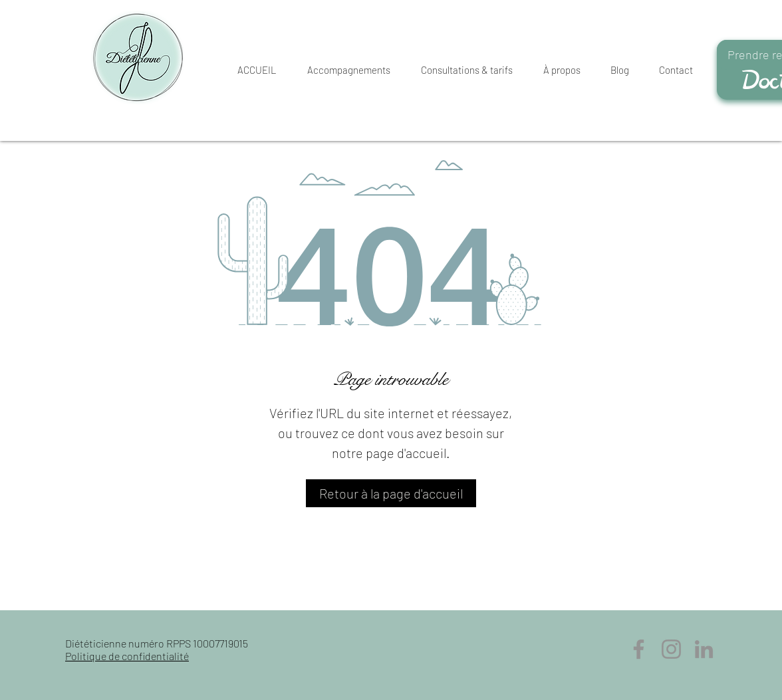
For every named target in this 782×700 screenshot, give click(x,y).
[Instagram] (671, 649)
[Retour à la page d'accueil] (391, 493)
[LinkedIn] (704, 649)
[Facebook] (639, 649)
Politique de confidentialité (127, 656)
